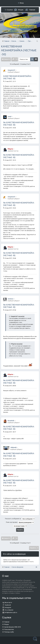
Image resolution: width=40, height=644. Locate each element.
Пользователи (9, 629)
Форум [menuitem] (21, 10)
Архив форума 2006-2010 (12, 627)
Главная (32, 10)
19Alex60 (13, 447)
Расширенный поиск (36, 59)
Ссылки (10, 10)
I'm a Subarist (9, 610)
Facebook (8, 605)
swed (9, 116)
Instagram (8, 607)
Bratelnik (11, 421)
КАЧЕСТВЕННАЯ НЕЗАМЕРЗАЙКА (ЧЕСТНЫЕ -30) (19, 50)
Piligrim (10, 149)
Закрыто (7, 59)
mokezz (11, 299)
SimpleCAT (11, 70)
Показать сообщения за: (20, 519)
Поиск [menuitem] (37, 41)
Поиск (32, 59)
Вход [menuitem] (22, 3)
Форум (7, 624)
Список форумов (17, 567)
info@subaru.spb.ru (11, 612)
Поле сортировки (20, 522)
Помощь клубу (9, 632)
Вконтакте (8, 602)
